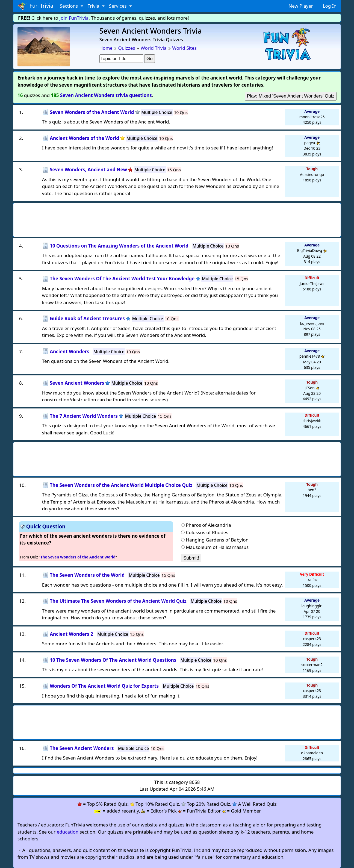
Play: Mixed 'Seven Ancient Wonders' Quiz (291, 96)
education (68, 832)
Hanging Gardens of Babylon (217, 540)
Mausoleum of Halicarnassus (217, 547)
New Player (301, 6)
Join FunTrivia (74, 18)
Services (118, 6)
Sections (70, 6)
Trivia (94, 6)
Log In (330, 6)
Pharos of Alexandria (208, 525)
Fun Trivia (35, 6)
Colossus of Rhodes (207, 532)
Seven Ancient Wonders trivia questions (106, 95)
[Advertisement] (177, 218)
